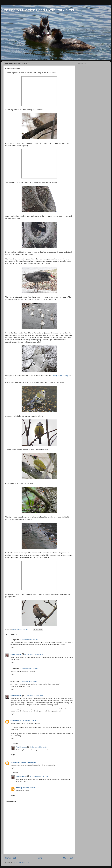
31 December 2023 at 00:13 (34, 696)
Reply (12, 648)
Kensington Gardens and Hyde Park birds (38, 10)
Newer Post (10, 858)
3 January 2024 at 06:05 (31, 788)
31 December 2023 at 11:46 (39, 776)
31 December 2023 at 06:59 (29, 720)
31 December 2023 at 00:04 (29, 681)
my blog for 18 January (60, 376)
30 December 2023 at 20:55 (29, 640)
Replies (15, 743)
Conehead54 (15, 720)
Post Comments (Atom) (22, 862)
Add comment (11, 802)
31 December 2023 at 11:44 (39, 747)
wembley (14, 762)
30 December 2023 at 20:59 (34, 654)
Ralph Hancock (16, 654)
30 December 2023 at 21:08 (29, 669)
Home (39, 858)
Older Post (68, 858)
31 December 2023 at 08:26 (27, 762)
